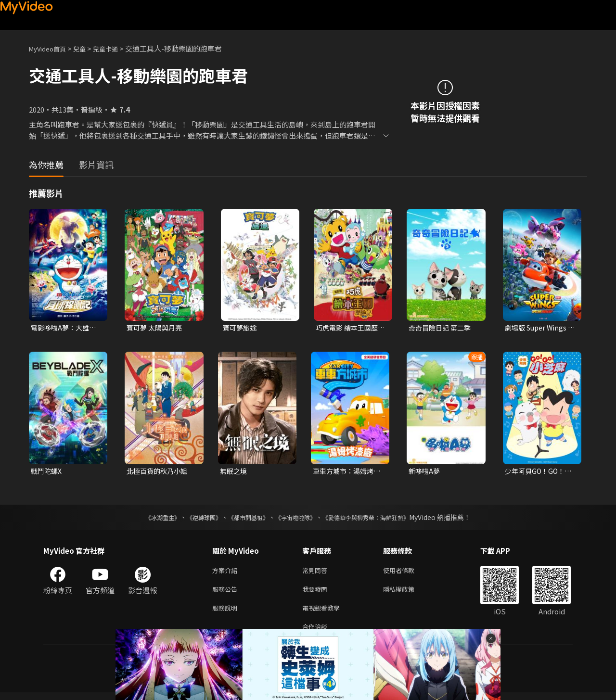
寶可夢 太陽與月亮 (156, 328)
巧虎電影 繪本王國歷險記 (349, 328)
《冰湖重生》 (146, 519)
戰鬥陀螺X (47, 472)
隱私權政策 (407, 593)
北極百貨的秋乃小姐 (159, 472)
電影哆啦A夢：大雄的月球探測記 (65, 328)
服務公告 (227, 593)
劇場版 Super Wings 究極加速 (538, 328)
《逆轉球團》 (193, 519)
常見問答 (317, 573)
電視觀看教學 (324, 613)
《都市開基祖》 (244, 519)
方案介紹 (227, 573)
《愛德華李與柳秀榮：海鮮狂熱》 (378, 519)
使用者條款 (407, 573)
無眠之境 (234, 472)
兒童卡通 (116, 48)
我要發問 (317, 593)
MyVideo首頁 (51, 48)
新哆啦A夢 (425, 472)
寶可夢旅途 (241, 328)
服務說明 (227, 613)
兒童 (87, 48)
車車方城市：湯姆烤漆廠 (345, 472)
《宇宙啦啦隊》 (297, 519)
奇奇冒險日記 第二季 (442, 328)
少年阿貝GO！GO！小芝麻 (540, 472)
